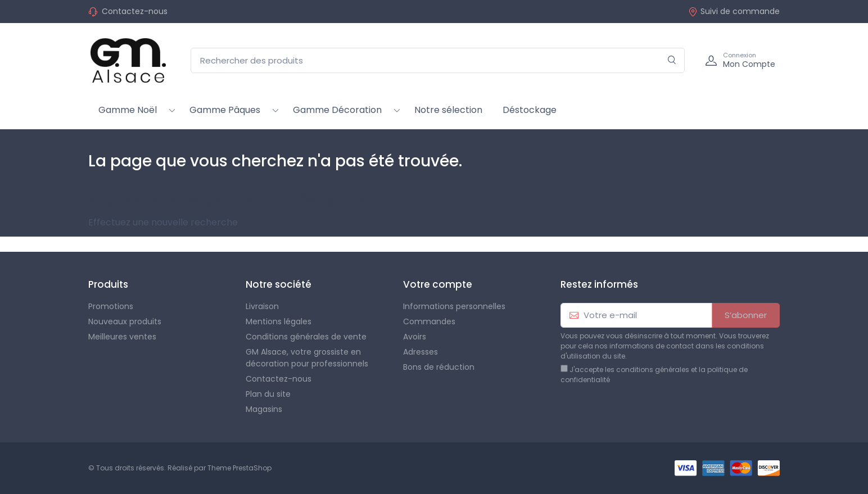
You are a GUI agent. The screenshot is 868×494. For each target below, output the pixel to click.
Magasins (264, 409)
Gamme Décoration (337, 110)
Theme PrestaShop (239, 468)
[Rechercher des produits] (438, 60)
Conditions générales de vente (306, 337)
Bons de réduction (439, 367)
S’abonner (746, 315)
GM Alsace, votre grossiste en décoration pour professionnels (307, 358)
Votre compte (438, 284)
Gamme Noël (128, 110)
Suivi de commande (734, 11)
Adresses (421, 352)
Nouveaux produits (125, 321)
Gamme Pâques (225, 110)
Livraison (262, 306)
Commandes (429, 321)
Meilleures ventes (122, 337)
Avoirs (415, 337)
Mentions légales (279, 321)
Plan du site (268, 394)
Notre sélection (448, 110)
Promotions (111, 306)
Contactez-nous (135, 11)
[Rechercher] (672, 60)
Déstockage (530, 110)
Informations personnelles (454, 306)
